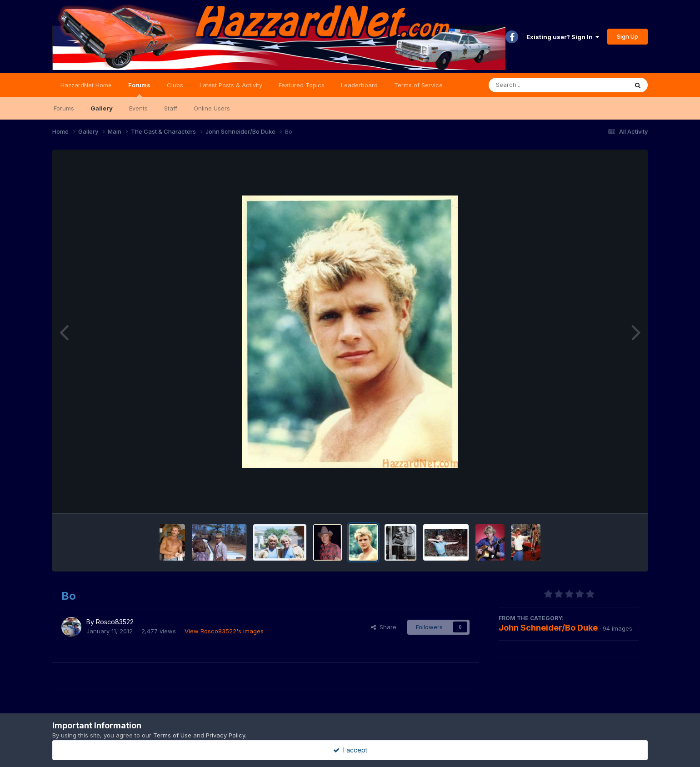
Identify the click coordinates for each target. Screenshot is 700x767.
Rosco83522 (115, 622)
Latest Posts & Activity (231, 85)
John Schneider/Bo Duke (548, 628)
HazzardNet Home (86, 85)
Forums (139, 89)
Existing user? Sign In (563, 37)
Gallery (102, 108)
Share (384, 627)
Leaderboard (359, 85)
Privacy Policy (225, 735)
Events (138, 108)
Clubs (175, 85)
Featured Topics (302, 85)
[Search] (533, 85)
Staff (171, 108)
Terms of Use (172, 735)
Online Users (212, 108)
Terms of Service (418, 85)
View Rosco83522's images (224, 631)
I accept (350, 750)
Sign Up (627, 36)
